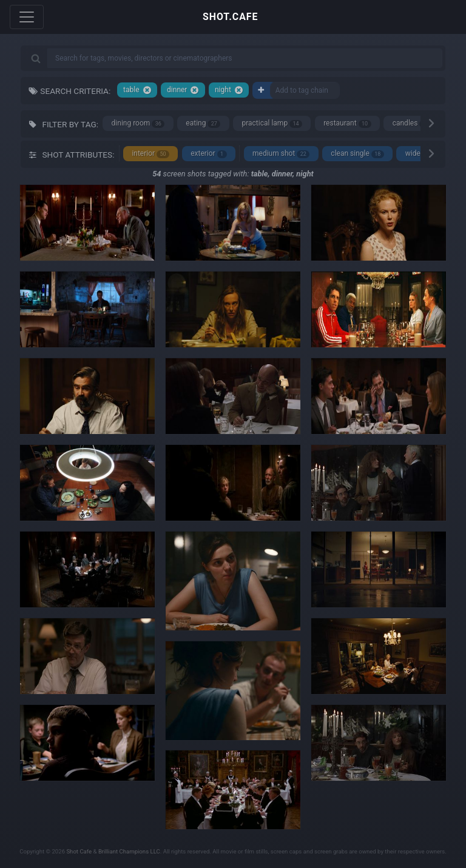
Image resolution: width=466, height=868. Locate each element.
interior (150, 154)
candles (411, 123)
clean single (357, 154)
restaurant (347, 123)
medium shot (281, 154)
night (229, 90)
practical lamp (272, 123)
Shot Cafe (79, 851)
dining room (138, 123)
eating (203, 123)
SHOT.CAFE (230, 17)
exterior (208, 154)
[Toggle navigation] (27, 17)
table (137, 90)
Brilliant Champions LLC (129, 851)
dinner (183, 90)
